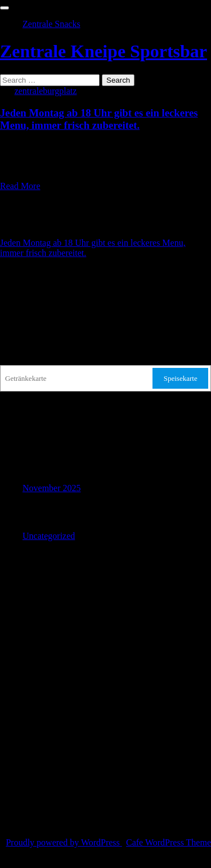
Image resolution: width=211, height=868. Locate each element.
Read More (20, 186)
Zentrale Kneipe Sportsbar (104, 51)
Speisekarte (181, 378)
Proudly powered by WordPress (64, 842)
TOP (8, 863)
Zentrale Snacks (51, 24)
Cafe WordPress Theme (169, 842)
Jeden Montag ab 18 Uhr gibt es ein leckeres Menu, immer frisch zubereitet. (99, 119)
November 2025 (52, 488)
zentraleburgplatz (46, 91)
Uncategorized (49, 536)
